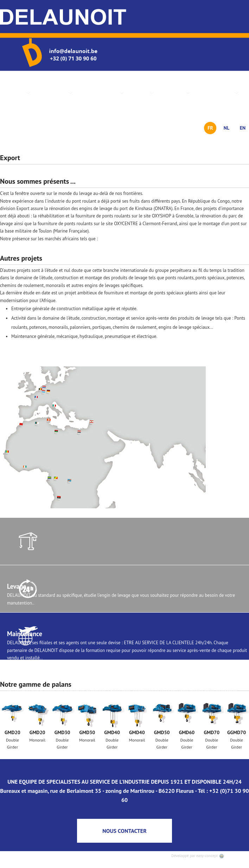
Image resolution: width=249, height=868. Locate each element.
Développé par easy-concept (198, 856)
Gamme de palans (100, 93)
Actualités (173, 93)
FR (210, 128)
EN (243, 128)
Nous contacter (216, 93)
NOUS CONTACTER (124, 831)
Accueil (18, 93)
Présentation (53, 93)
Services (141, 93)
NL (226, 128)
